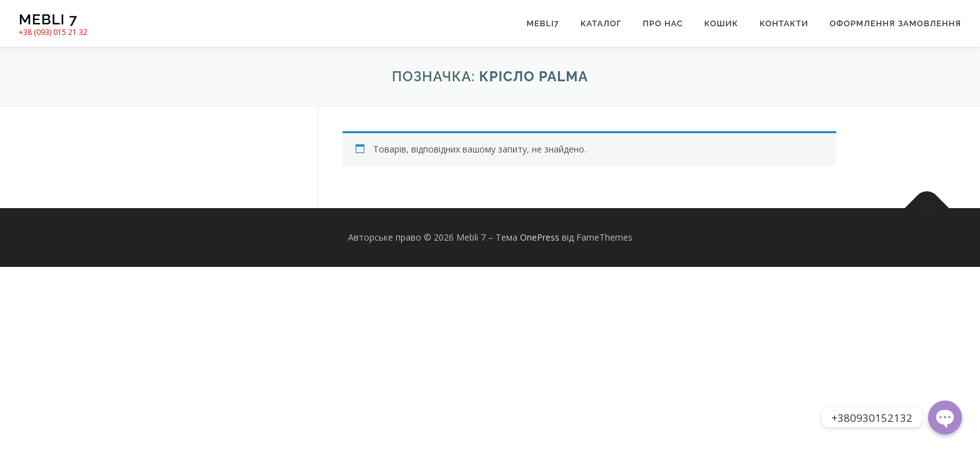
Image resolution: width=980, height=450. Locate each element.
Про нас (662, 23)
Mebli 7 (48, 19)
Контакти (784, 23)
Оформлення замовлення (895, 23)
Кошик (721, 23)
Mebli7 (542, 23)
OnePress (540, 237)
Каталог (601, 23)
